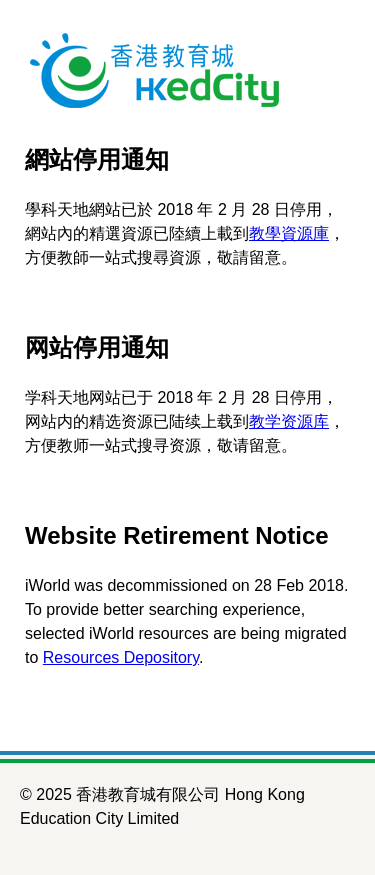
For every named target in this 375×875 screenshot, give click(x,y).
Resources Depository (121, 657)
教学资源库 (289, 421)
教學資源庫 (289, 233)
